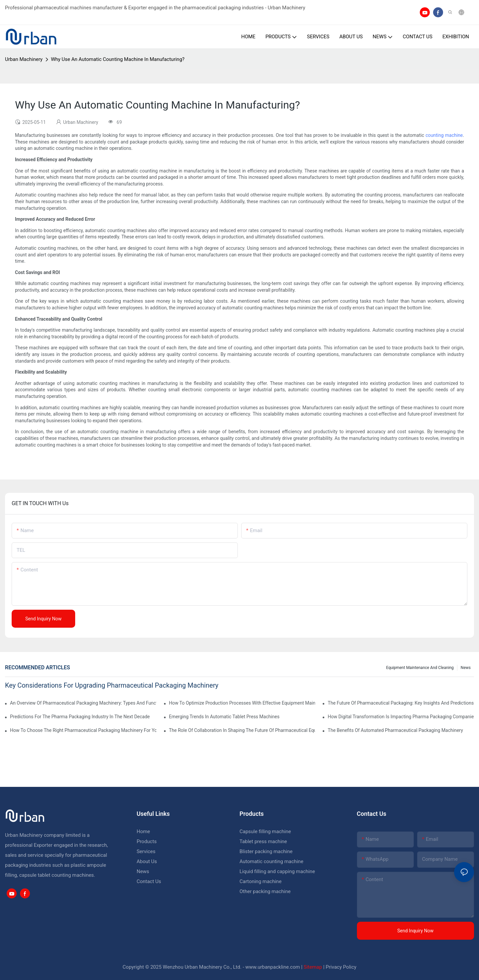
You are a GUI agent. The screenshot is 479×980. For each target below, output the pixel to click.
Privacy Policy (341, 967)
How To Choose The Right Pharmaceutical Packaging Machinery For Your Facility (83, 730)
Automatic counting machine (271, 861)
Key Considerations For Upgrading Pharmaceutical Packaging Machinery (112, 685)
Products (147, 841)
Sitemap (313, 967)
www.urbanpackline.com (273, 967)
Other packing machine (265, 891)
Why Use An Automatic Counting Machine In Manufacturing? (118, 59)
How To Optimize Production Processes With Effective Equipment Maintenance (242, 703)
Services (146, 851)
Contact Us (149, 881)
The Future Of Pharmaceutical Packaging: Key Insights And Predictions (401, 703)
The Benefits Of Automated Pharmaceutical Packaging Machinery (395, 730)
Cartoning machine (260, 881)
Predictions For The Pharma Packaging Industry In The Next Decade (80, 717)
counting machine (444, 135)
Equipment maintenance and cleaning (420, 668)
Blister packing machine (266, 851)
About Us (147, 861)
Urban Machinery (24, 59)
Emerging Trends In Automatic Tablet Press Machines (224, 717)
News (466, 668)
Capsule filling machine (265, 831)
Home (143, 831)
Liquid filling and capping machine (277, 871)
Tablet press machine (263, 841)
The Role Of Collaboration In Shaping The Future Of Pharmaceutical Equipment (242, 730)
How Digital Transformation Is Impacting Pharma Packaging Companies (401, 717)
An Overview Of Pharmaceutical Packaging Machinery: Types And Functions (83, 703)
